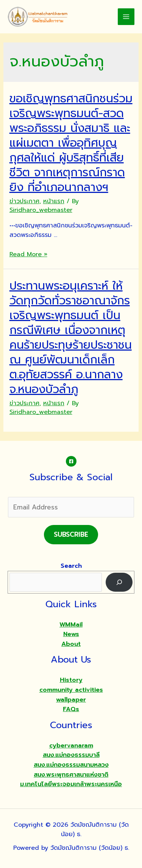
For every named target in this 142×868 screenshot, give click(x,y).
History (71, 680)
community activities (71, 690)
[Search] (119, 582)
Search (71, 566)
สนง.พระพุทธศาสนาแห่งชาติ (71, 775)
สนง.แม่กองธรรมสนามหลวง (71, 765)
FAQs (71, 709)
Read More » (28, 254)
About (71, 644)
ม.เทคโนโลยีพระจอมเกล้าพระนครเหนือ (71, 784)
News (71, 634)
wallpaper (71, 700)
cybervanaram (71, 746)
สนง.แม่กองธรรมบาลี (71, 755)
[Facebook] (71, 461)
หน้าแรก (54, 201)
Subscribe (71, 534)
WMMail (71, 625)
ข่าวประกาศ (24, 201)
